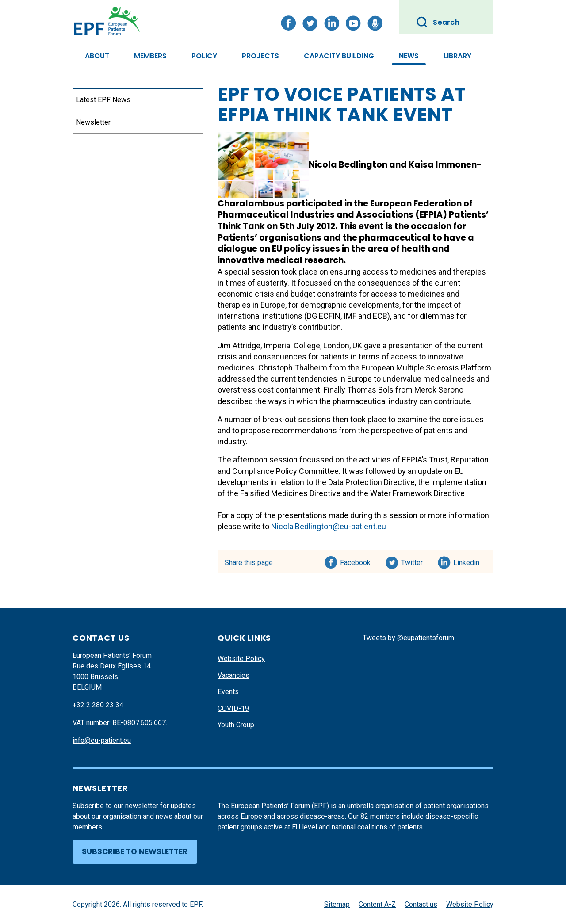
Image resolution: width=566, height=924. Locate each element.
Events (228, 692)
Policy (204, 56)
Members (150, 56)
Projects (260, 56)
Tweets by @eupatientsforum (408, 638)
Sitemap (337, 904)
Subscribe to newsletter (135, 851)
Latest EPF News (103, 100)
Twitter (415, 561)
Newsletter (93, 122)
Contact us (421, 904)
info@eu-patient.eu (102, 740)
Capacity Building (339, 56)
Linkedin (467, 561)
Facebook (355, 561)
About (97, 56)
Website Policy (241, 659)
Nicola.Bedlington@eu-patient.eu (329, 526)
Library (457, 56)
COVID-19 (233, 708)
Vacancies (233, 675)
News (409, 56)
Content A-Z (377, 904)
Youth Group (236, 725)
